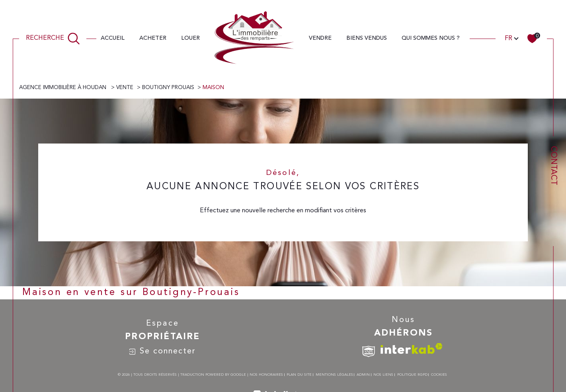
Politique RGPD (412, 375)
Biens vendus (367, 38)
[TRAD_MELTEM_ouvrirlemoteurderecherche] (53, 38)
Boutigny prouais (168, 88)
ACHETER (153, 38)
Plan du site (299, 375)
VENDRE (320, 38)
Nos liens (383, 375)
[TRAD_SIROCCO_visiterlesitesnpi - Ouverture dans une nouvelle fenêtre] (369, 352)
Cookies (439, 375)
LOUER (190, 38)
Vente (125, 88)
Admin (363, 375)
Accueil (113, 38)
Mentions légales (334, 375)
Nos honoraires (266, 375)
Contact (553, 166)
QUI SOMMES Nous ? (431, 38)
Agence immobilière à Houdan (63, 88)
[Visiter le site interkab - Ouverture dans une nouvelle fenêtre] (412, 348)
